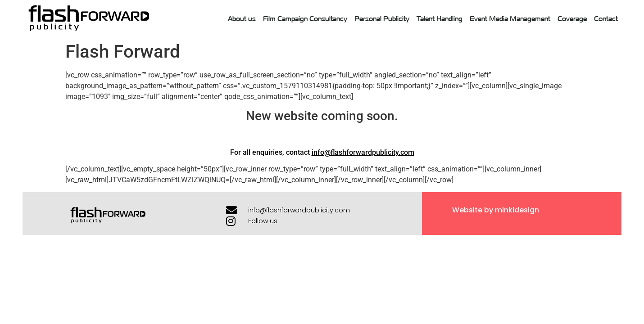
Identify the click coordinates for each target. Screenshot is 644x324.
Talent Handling (440, 18)
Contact (606, 18)
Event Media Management (510, 18)
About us (242, 18)
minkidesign (517, 210)
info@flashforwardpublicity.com (363, 152)
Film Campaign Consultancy (305, 18)
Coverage (572, 18)
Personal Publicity (382, 18)
